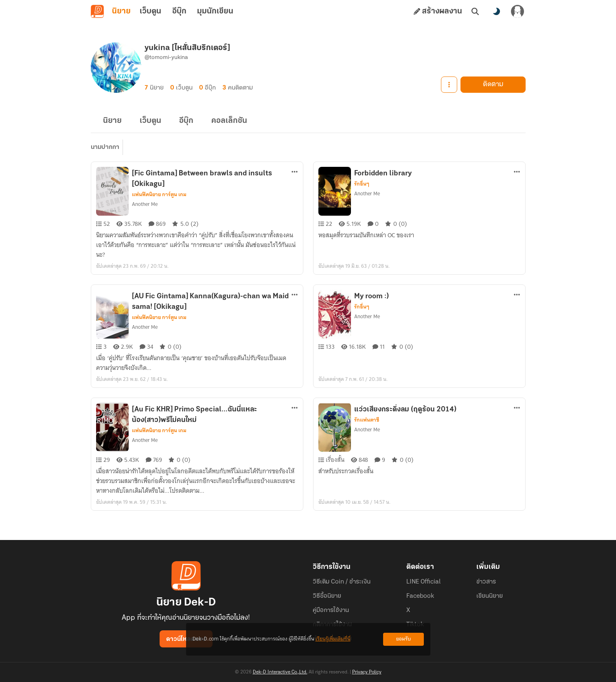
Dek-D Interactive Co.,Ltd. (280, 672)
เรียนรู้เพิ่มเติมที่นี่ (333, 639)
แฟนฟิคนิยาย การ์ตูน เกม (159, 195)
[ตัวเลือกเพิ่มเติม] (295, 172)
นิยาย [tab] (121, 11)
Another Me (145, 204)
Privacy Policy (367, 672)
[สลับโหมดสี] (496, 11)
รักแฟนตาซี (367, 420)
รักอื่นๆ (362, 184)
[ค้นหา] (475, 11)
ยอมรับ (403, 639)
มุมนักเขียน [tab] (215, 11)
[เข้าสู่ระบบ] (517, 11)
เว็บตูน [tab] (150, 11)
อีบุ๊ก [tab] (179, 11)
